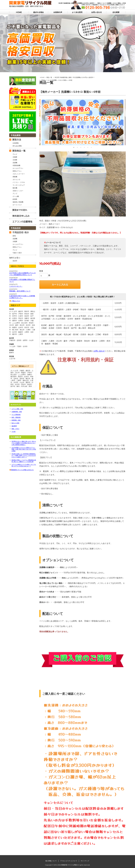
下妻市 (19, 346)
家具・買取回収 (16, 417)
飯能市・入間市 (24, 332)
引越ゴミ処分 (17, 253)
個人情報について (51, 861)
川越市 (22, 371)
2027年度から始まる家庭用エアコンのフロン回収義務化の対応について (22, 274)
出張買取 (16, 143)
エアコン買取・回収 (17, 409)
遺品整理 (14, 426)
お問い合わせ (99, 351)
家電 (14, 236)
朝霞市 (23, 373)
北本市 (16, 378)
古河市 (25, 346)
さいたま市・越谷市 (16, 311)
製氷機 (15, 188)
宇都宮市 (12, 340)
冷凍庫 (15, 160)
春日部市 (14, 376)
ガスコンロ (16, 179)
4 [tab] (84, 147)
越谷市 (28, 371)
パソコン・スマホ (19, 182)
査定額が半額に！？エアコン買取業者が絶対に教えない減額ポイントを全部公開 (24, 461)
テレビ (15, 154)
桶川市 (28, 378)
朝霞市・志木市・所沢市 (21, 327)
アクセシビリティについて (69, 861)
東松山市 (26, 380)
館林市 (12, 352)
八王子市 (12, 359)
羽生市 (23, 384)
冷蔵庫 (15, 157)
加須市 (15, 261)
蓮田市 (28, 382)
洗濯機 (15, 163)
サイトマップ (85, 861)
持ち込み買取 (17, 146)
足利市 (19, 340)
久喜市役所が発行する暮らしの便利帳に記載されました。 (22, 297)
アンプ (15, 194)
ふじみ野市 (22, 374)
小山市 (31, 340)
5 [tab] (88, 147)
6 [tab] (91, 147)
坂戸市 (13, 386)
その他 (13, 432)
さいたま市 (14, 371)
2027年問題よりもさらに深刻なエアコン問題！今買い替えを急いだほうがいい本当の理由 (24, 449)
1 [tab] (74, 147)
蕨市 (18, 386)
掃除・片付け (15, 429)
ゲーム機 (16, 196)
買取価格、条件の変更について (20, 291)
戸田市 (29, 373)
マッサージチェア (19, 185)
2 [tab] (77, 147)
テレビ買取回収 (16, 415)
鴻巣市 (29, 374)
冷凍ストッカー (18, 191)
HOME (42, 77)
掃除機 (15, 177)
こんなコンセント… (16, 286)
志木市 (26, 376)
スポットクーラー (19, 174)
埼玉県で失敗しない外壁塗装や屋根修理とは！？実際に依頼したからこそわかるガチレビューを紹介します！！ (24, 455)
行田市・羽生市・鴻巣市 (21, 318)
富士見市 (14, 374)
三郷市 (19, 380)
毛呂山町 (24, 386)
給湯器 (15, 199)
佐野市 (25, 340)
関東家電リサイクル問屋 (69, 865)
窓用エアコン (17, 171)
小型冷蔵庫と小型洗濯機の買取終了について (22, 280)
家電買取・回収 (16, 420)
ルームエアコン (18, 168)
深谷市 (22, 378)
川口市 (17, 373)
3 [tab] (81, 147)
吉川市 (17, 384)
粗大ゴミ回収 (15, 423)
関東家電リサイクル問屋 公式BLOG (22, 470)
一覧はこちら (16, 301)
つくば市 (12, 346)
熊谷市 (20, 376)
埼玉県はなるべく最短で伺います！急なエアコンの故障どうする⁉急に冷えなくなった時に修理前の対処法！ (24, 443)
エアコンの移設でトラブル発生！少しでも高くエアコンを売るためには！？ (24, 465)
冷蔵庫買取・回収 (17, 412)
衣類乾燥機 (16, 165)
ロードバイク (17, 205)
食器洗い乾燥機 (18, 202)
